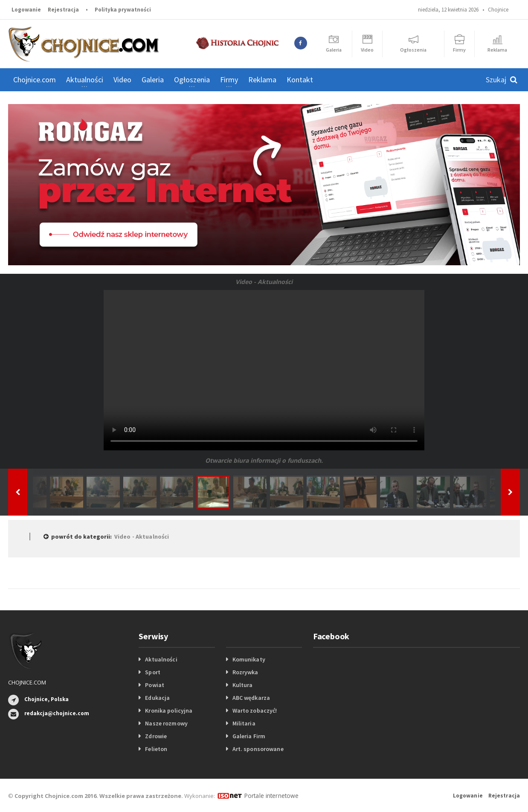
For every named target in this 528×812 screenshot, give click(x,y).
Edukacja (157, 698)
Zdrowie (156, 736)
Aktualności (161, 659)
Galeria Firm (249, 736)
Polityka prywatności (123, 10)
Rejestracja (63, 10)
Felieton (156, 749)
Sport (152, 672)
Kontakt (300, 80)
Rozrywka (245, 672)
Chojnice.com (35, 80)
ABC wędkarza (251, 698)
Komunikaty (249, 659)
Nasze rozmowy (166, 723)
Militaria (244, 723)
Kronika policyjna (168, 710)
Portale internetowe (270, 795)
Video (122, 80)
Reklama (262, 80)
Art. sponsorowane (258, 749)
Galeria (153, 80)
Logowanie (26, 10)
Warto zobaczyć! (254, 710)
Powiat (154, 685)
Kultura (242, 685)
